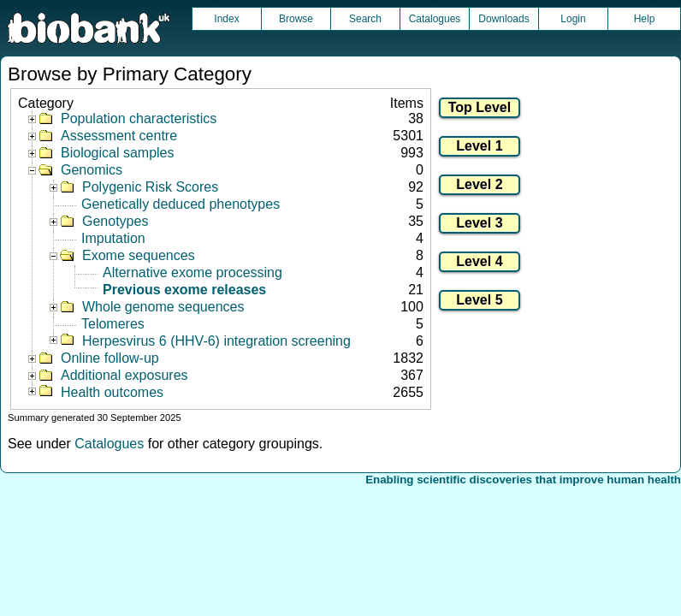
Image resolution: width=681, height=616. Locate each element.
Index (226, 19)
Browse (296, 19)
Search (365, 19)
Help (645, 19)
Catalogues (435, 19)
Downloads (503, 19)
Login (573, 19)
